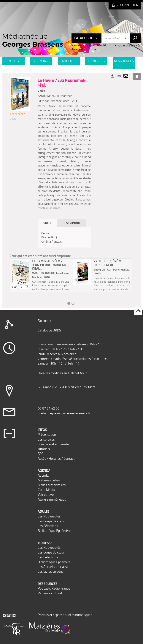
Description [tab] (71, 223)
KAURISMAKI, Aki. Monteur (55, 96)
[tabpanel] (64, 237)
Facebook (45, 321)
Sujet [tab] (47, 223)
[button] (20, 94)
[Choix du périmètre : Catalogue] (87, 38)
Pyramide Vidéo (59, 101)
